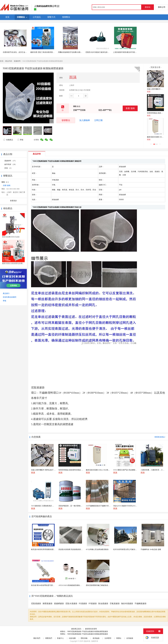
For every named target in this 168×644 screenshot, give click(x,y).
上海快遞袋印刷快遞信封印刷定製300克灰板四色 (131, 52)
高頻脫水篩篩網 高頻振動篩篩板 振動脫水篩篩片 (77, 549)
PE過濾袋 (83, 604)
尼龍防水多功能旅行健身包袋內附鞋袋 (100, 52)
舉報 (20, 140)
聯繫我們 (49, 638)
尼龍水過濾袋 (71, 604)
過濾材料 (17, 61)
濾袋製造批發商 (91, 629)
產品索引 (6, 293)
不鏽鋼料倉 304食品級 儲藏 (151, 549)
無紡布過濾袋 (127, 604)
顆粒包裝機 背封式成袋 (11, 237)
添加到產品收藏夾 (10, 297)
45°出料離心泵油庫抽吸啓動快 (97, 549)
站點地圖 (72, 638)
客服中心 (60, 638)
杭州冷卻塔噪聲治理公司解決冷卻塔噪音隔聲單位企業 (134, 549)
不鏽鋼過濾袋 (140, 604)
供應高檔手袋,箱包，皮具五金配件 (16, 52)
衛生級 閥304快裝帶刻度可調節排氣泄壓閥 (47, 585)
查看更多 (13, 201)
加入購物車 (85, 120)
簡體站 (119, 638)
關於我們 (37, 638)
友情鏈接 (130, 638)
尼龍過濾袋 (36, 604)
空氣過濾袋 (115, 604)
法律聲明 (108, 638)
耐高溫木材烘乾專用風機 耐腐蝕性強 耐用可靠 (48, 549)
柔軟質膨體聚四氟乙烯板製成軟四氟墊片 (101, 585)
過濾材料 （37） (11, 161)
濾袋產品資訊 (76, 629)
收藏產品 (8, 140)
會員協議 (96, 638)
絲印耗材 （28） (11, 164)
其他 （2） (8, 168)
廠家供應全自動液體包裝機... (13, 263)
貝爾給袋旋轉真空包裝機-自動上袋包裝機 (73, 52)
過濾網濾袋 (59, 604)
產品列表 (9, 61)
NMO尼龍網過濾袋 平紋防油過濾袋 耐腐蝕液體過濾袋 (88, 631)
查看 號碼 (130, 108)
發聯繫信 (66, 120)
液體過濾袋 (47, 604)
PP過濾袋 (93, 604)
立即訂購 (98, 120)
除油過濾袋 (103, 604)
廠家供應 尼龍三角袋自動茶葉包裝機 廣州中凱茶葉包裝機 (52, 52)
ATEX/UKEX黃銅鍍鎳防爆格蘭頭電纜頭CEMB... (76, 585)
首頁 (2, 61)
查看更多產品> (160, 437)
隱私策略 (84, 638)
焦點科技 (87, 641)
